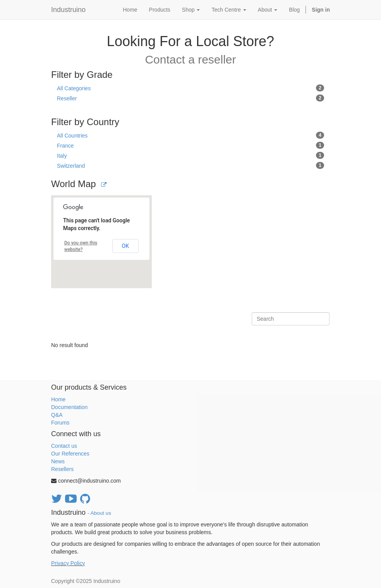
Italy (190, 155)
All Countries (190, 135)
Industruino (68, 10)
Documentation (69, 407)
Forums (60, 423)
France (190, 145)
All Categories (190, 88)
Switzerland (190, 165)
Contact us (64, 446)
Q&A (57, 415)
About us (101, 513)
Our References (70, 454)
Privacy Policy (68, 563)
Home (58, 399)
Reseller (190, 98)
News (58, 461)
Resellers (62, 469)
